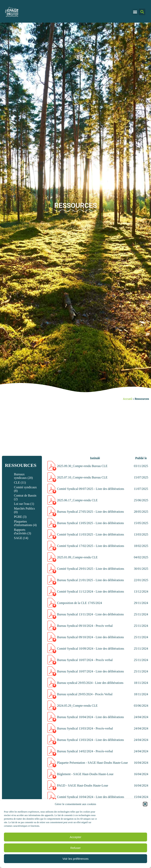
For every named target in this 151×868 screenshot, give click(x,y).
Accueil (128, 399)
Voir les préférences (76, 859)
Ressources (21, 465)
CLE (17, 482)
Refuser (76, 848)
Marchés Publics (24, 508)
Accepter (75, 837)
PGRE (18, 517)
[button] (145, 804)
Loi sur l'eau (22, 504)
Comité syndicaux (25, 487)
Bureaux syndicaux (20, 476)
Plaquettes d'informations (23, 523)
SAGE (18, 538)
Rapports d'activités (20, 531)
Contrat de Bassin (25, 495)
